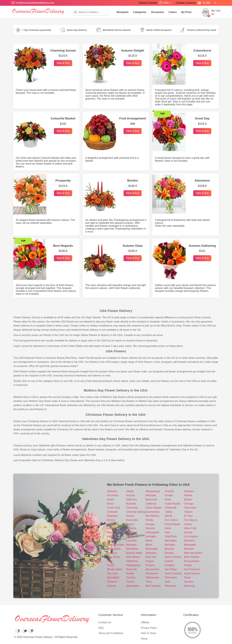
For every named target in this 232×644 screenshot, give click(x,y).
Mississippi (152, 549)
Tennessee (171, 577)
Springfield (113, 577)
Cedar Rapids (173, 504)
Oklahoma (132, 561)
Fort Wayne (191, 520)
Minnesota (132, 549)
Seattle (130, 573)
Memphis (131, 545)
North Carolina (173, 557)
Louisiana (113, 541)
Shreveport (152, 573)
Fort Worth (113, 524)
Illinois (111, 532)
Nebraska (151, 553)
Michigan (170, 545)
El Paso (188, 516)
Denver (130, 516)
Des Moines (152, 516)
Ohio (110, 561)
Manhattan (171, 541)
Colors (173, 12)
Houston (150, 528)
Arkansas (151, 495)
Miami (149, 545)
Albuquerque (153, 491)
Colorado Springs (136, 512)
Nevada (169, 553)
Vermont (189, 582)
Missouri (170, 549)
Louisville (132, 541)
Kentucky (112, 536)
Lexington (151, 536)
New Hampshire (193, 553)
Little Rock (171, 536)
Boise (168, 499)
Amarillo (169, 491)
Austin (111, 499)
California (151, 504)
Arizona (131, 495)
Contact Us (105, 622)
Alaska (130, 491)
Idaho (168, 528)
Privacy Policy (149, 628)
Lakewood (132, 536)
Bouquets (123, 12)
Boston (188, 499)
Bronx (110, 504)
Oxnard (169, 561)
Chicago (189, 504)
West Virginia (153, 586)
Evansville (132, 520)
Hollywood (113, 528)
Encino (111, 520)
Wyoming (189, 586)
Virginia (111, 586)
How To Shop (148, 633)
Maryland (189, 541)
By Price (186, 12)
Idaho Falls (190, 528)
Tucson (130, 582)
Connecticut (153, 512)
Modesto (189, 549)
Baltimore (132, 499)
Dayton (189, 512)
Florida (149, 520)
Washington (133, 586)
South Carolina (173, 573)
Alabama (112, 491)
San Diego (171, 569)
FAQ (101, 628)
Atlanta (188, 495)
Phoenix (150, 565)
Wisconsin (171, 586)
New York (151, 557)
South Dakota (192, 573)
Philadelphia (133, 565)
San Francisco (192, 569)
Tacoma (131, 577)
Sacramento (152, 569)
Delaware (112, 516)
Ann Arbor (113, 495)
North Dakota (192, 557)
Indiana (131, 532)
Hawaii (188, 524)
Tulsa (149, 582)
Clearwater (190, 508)
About (144, 639)
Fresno (130, 524)
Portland (170, 565)
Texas (187, 577)
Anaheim (189, 491)
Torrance (112, 582)
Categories (140, 12)
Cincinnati (132, 508)
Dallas (169, 512)
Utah (168, 582)
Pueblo (188, 565)
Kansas (188, 532)
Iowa (168, 532)
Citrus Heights (154, 508)
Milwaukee (190, 545)
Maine (149, 541)
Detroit (169, 516)
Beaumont (151, 499)
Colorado (112, 512)
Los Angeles (191, 536)
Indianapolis (152, 532)
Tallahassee (152, 577)
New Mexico (133, 557)
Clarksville (171, 508)
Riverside (132, 569)
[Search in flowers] (91, 12)
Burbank (131, 504)
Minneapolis (114, 549)
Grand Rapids (173, 524)
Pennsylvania (192, 561)
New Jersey (114, 557)
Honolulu (131, 528)
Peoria (111, 565)
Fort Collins (171, 520)
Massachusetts (116, 545)
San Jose (112, 573)
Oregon (150, 561)
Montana (112, 553)
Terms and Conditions (111, 633)
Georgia (150, 524)
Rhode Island (115, 569)
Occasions (157, 12)
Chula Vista (114, 508)
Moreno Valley (134, 553)
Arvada (169, 495)
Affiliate (145, 622)
